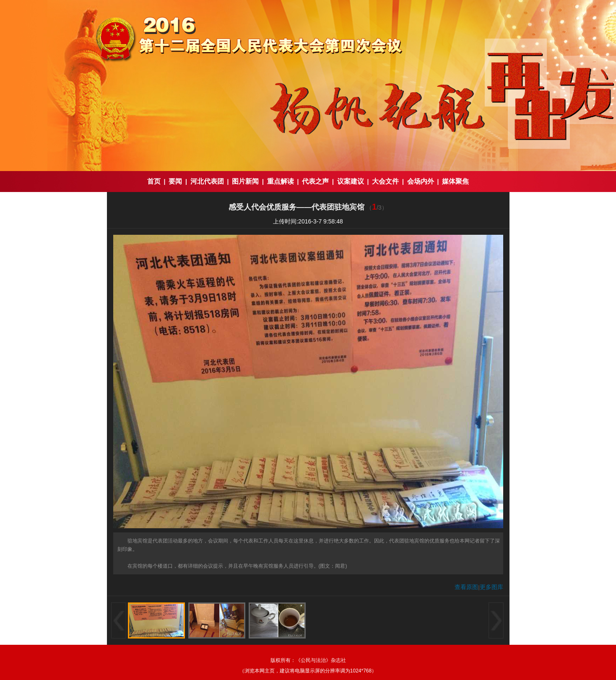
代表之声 (315, 181)
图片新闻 (245, 181)
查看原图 (466, 587)
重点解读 (281, 181)
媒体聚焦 (455, 181)
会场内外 (421, 181)
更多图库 (491, 587)
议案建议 (351, 181)
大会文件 (385, 181)
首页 (154, 181)
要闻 (175, 181)
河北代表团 (207, 181)
